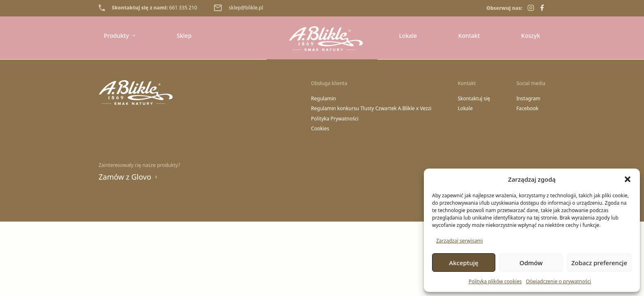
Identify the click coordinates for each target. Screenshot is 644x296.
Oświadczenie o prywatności (558, 281)
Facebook (527, 109)
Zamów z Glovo (128, 177)
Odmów (531, 263)
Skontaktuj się (474, 99)
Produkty (120, 36)
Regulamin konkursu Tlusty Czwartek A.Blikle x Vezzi (371, 109)
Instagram (528, 99)
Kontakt (469, 36)
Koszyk (531, 36)
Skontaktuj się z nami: (148, 8)
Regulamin (323, 99)
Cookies (320, 129)
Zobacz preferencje (599, 263)
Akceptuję (463, 263)
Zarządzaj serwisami (460, 241)
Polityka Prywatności (335, 119)
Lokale (408, 36)
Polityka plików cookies (495, 281)
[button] (628, 179)
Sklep (184, 36)
